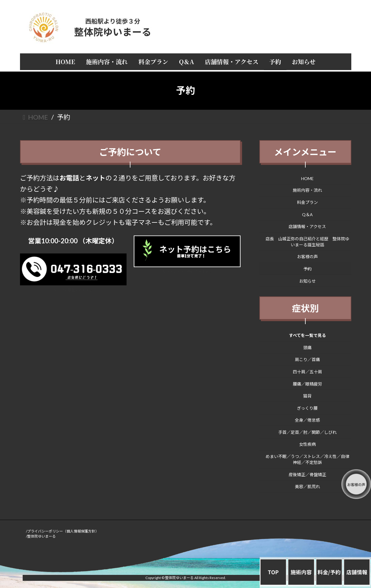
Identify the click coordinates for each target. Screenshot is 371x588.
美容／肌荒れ (307, 486)
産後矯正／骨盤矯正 (307, 474)
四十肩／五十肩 (307, 372)
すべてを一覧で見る (307, 335)
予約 (307, 269)
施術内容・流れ (307, 190)
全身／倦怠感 (307, 420)
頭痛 (307, 347)
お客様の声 (307, 257)
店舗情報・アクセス (307, 226)
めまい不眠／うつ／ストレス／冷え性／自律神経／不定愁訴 (307, 459)
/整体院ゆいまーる (41, 536)
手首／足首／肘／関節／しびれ (307, 432)
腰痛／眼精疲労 (307, 384)
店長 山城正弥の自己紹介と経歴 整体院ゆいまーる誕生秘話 (307, 241)
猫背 (307, 396)
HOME (307, 178)
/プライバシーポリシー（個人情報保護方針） (62, 531)
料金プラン (307, 202)
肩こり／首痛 (307, 359)
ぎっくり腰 (307, 408)
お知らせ (307, 281)
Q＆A (307, 214)
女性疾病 (307, 444)
